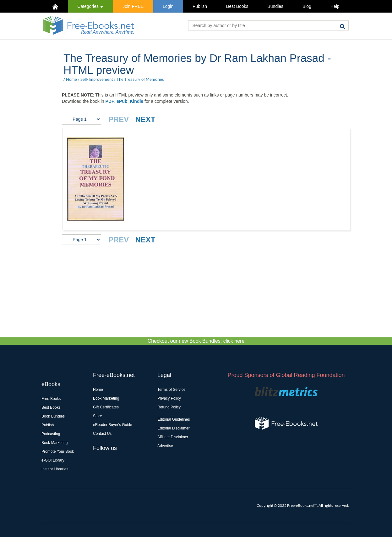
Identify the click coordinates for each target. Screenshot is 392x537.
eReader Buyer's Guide (112, 425)
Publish (200, 6)
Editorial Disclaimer (174, 428)
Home (71, 79)
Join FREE (133, 6)
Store (98, 416)
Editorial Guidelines (174, 419)
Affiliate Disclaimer (173, 437)
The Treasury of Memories (140, 79)
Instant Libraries (55, 469)
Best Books (237, 6)
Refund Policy (169, 407)
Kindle (136, 101)
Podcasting (51, 434)
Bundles (275, 6)
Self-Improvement (97, 79)
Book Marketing (54, 443)
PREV (119, 119)
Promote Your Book (58, 451)
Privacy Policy (169, 398)
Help (335, 6)
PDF (110, 101)
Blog (307, 6)
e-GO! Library (53, 460)
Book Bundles (53, 416)
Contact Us (102, 434)
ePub (122, 101)
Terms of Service (171, 390)
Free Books (51, 399)
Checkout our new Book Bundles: (196, 341)
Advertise (165, 446)
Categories (90, 6)
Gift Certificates (106, 407)
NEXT (145, 119)
